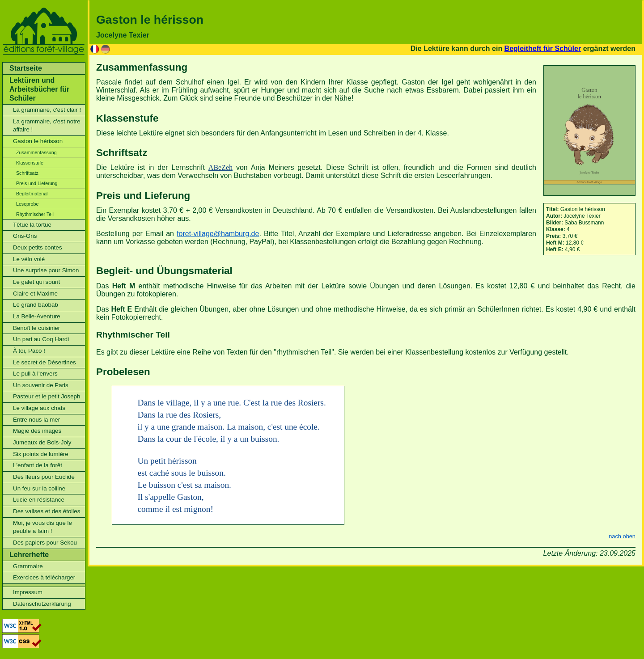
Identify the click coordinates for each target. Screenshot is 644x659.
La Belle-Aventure (37, 316)
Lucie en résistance (39, 500)
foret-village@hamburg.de (218, 234)
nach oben (622, 536)
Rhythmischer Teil (35, 214)
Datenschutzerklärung (42, 604)
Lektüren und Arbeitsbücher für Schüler (39, 89)
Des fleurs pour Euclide (44, 477)
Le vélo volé (29, 259)
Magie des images (37, 431)
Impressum (28, 592)
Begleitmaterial (32, 194)
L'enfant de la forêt (38, 465)
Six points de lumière (41, 454)
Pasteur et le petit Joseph (47, 396)
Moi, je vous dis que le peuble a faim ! (42, 527)
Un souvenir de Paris (41, 385)
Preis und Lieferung (37, 183)
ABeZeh (220, 167)
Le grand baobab (36, 305)
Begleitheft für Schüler (543, 49)
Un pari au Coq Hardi (41, 339)
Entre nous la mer (36, 420)
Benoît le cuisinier (36, 328)
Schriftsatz (27, 173)
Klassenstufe (30, 163)
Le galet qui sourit (36, 282)
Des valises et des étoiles (47, 511)
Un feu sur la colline (39, 488)
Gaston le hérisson (38, 141)
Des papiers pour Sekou (45, 543)
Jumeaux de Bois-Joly (42, 442)
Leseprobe (27, 204)
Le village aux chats (39, 408)
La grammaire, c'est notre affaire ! (47, 126)
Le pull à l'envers (35, 374)
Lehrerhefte (29, 555)
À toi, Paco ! (29, 351)
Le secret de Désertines (44, 362)
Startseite (26, 68)
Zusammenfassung (36, 152)
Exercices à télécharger (44, 577)
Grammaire (28, 566)
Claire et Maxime (35, 294)
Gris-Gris (25, 236)
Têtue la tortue (32, 225)
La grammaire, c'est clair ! (47, 110)
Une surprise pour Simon (46, 270)
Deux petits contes (38, 247)
